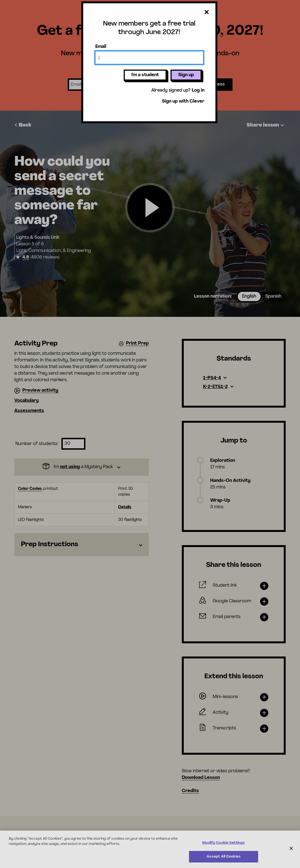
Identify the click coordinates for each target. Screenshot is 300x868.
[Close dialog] (207, 13)
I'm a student (145, 75)
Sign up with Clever (183, 101)
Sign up (186, 75)
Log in (198, 90)
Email (101, 47)
